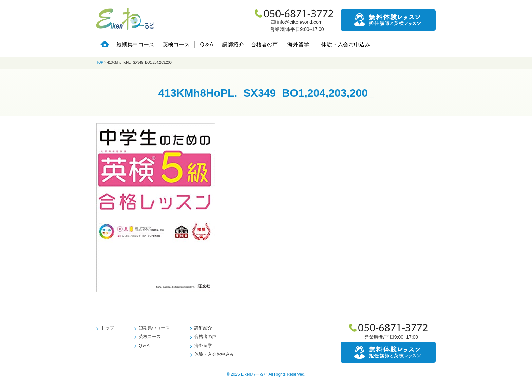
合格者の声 (264, 45)
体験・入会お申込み (346, 45)
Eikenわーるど (254, 374)
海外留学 (298, 45)
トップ (107, 328)
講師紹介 (233, 45)
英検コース (176, 45)
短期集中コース (135, 45)
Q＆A (206, 45)
